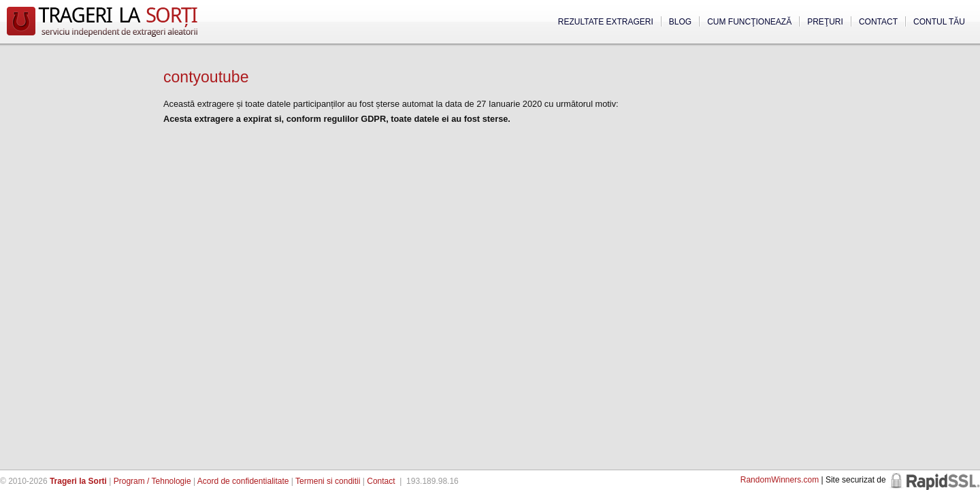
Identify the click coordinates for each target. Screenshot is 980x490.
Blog (680, 22)
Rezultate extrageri (606, 22)
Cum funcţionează (749, 22)
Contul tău (939, 22)
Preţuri (825, 22)
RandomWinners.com (780, 480)
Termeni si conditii (328, 481)
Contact (878, 22)
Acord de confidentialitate (243, 481)
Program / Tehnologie (152, 481)
